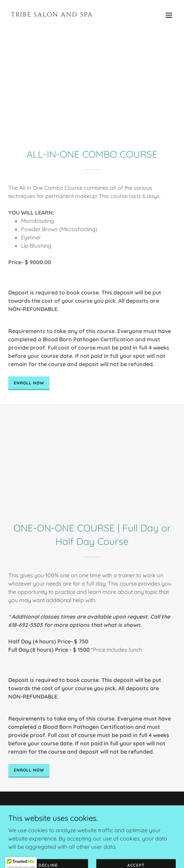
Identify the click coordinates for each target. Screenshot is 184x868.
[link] (67, 14)
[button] (169, 15)
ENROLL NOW (29, 383)
